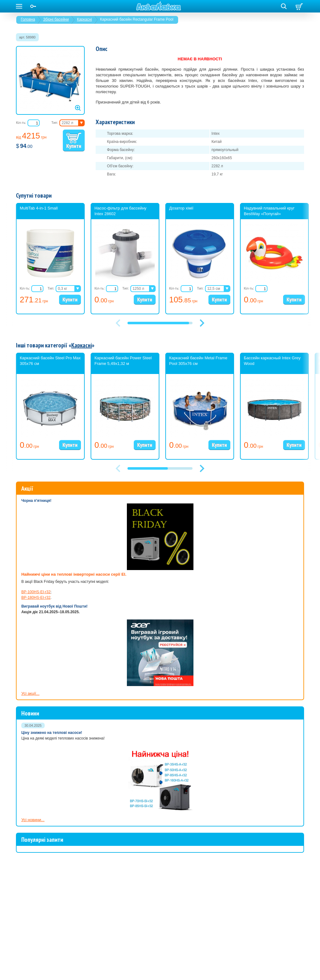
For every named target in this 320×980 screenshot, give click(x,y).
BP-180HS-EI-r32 (36, 598)
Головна (28, 19)
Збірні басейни (56, 19)
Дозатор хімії (181, 208)
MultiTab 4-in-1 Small (39, 208)
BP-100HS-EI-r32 (36, 592)
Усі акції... (30, 693)
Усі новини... (33, 820)
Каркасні (84, 19)
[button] (202, 323)
